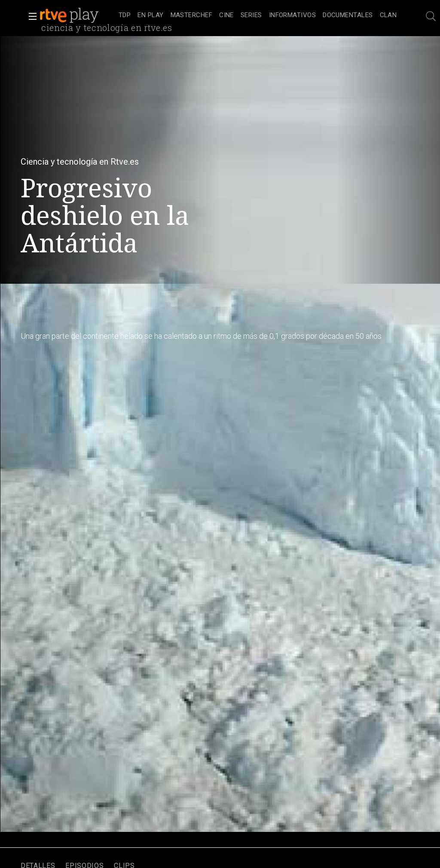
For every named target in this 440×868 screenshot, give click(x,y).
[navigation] (258, 15)
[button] (30, 16)
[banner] (77, 15)
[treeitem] (125, 16)
